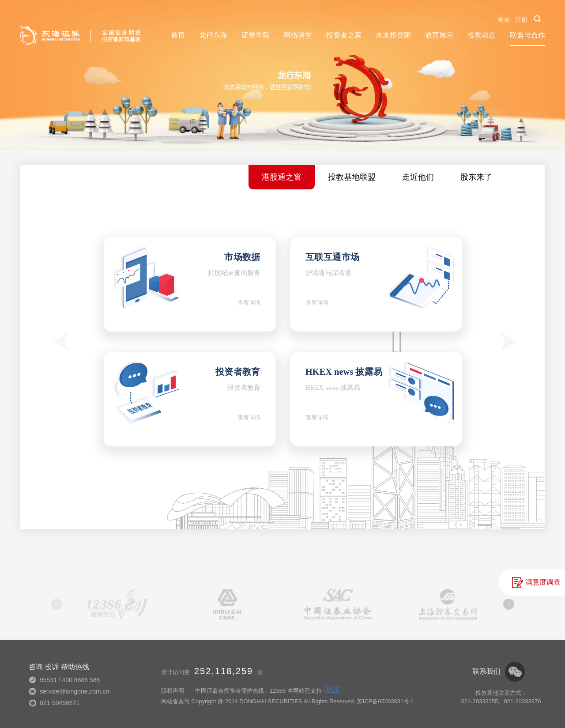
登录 (504, 19)
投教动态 (482, 35)
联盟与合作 (527, 35)
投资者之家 (344, 35)
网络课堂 (298, 35)
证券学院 (256, 35)
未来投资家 (393, 35)
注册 (521, 19)
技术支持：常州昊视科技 (385, 691)
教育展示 (439, 35)
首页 (178, 35)
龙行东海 (213, 35)
